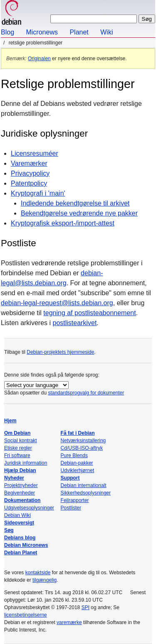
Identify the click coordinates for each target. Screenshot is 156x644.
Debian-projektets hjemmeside (60, 352)
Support (70, 478)
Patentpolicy (29, 183)
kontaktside (38, 573)
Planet (79, 32)
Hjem (10, 421)
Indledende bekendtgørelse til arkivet (75, 203)
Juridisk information (26, 463)
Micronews (42, 32)
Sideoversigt (19, 523)
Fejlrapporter (75, 500)
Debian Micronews (26, 545)
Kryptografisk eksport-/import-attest (63, 223)
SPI (85, 607)
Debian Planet (21, 553)
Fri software (17, 455)
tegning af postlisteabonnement (89, 313)
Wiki (106, 32)
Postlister (71, 508)
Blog (7, 32)
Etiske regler (18, 448)
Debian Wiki (17, 515)
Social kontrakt (21, 441)
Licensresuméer (35, 153)
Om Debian (17, 433)
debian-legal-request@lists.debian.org (57, 303)
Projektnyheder (21, 485)
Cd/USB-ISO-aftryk (82, 448)
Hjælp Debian (20, 470)
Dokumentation (22, 500)
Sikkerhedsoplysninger (86, 493)
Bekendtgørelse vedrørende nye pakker (79, 213)
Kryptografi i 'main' (38, 193)
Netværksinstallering (83, 441)
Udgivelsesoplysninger (29, 508)
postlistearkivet (75, 323)
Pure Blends (74, 455)
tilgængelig (45, 580)
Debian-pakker (77, 463)
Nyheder (14, 478)
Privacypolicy (30, 173)
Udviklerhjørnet (78, 470)
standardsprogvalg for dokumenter (86, 393)
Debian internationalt (84, 485)
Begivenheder (20, 493)
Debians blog (20, 538)
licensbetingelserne (26, 615)
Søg (9, 530)
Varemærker (29, 163)
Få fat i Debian (78, 433)
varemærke (69, 622)
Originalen (39, 59)
